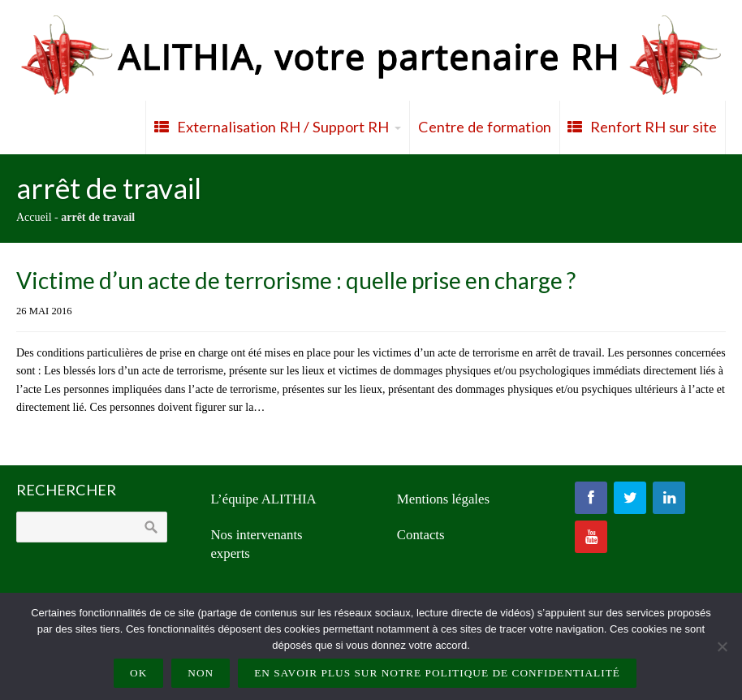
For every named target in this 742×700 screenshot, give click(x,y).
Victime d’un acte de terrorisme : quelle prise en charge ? (296, 280)
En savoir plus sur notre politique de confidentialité (437, 673)
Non (201, 673)
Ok (138, 673)
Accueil (34, 217)
